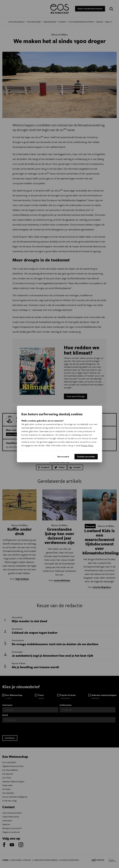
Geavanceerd (63, 457)
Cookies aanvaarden (86, 457)
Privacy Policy (87, 445)
